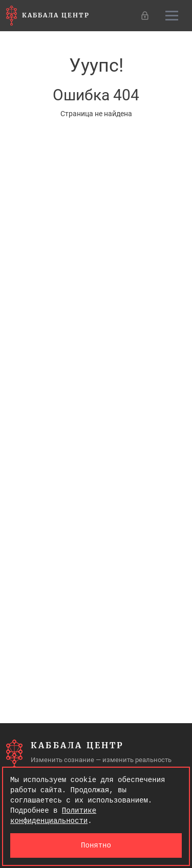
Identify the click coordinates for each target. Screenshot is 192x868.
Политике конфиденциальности (53, 816)
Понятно (96, 845)
